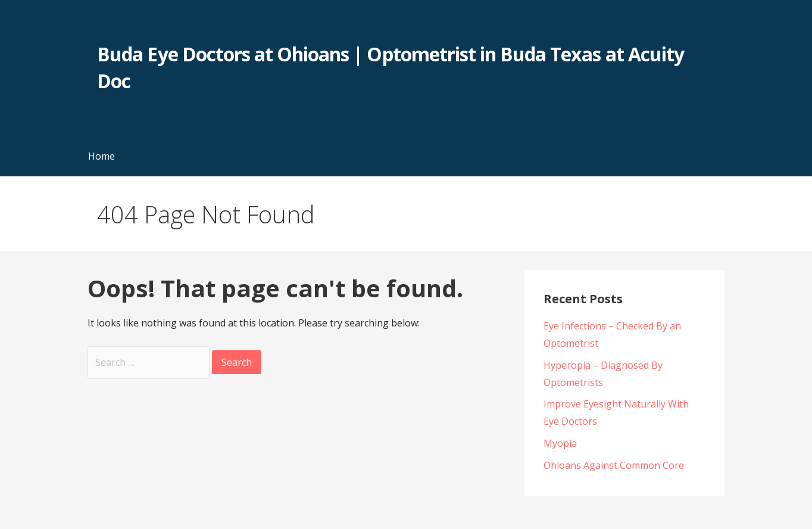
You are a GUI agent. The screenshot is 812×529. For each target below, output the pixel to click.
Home (101, 156)
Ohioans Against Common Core (614, 465)
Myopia (560, 443)
